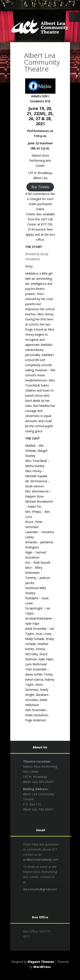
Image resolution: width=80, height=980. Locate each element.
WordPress (42, 967)
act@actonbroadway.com (41, 860)
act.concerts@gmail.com (40, 889)
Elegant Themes (41, 962)
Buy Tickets (40, 187)
